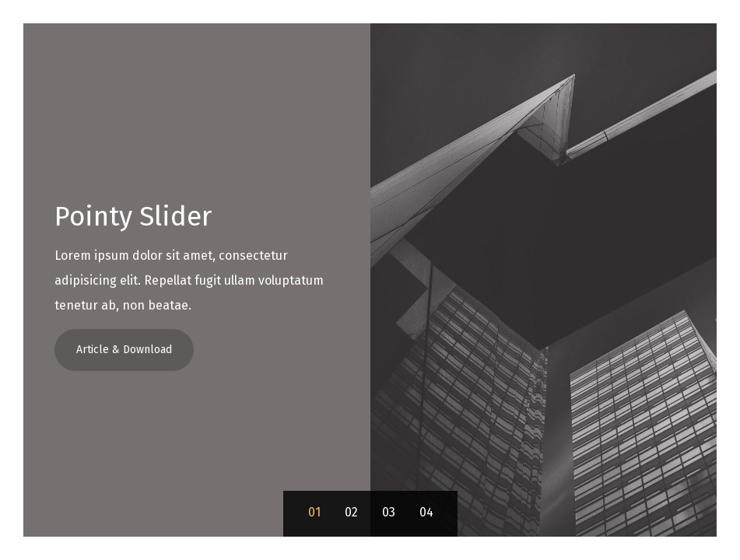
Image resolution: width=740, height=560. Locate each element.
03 (389, 512)
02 (351, 512)
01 (314, 512)
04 (426, 512)
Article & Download (124, 350)
